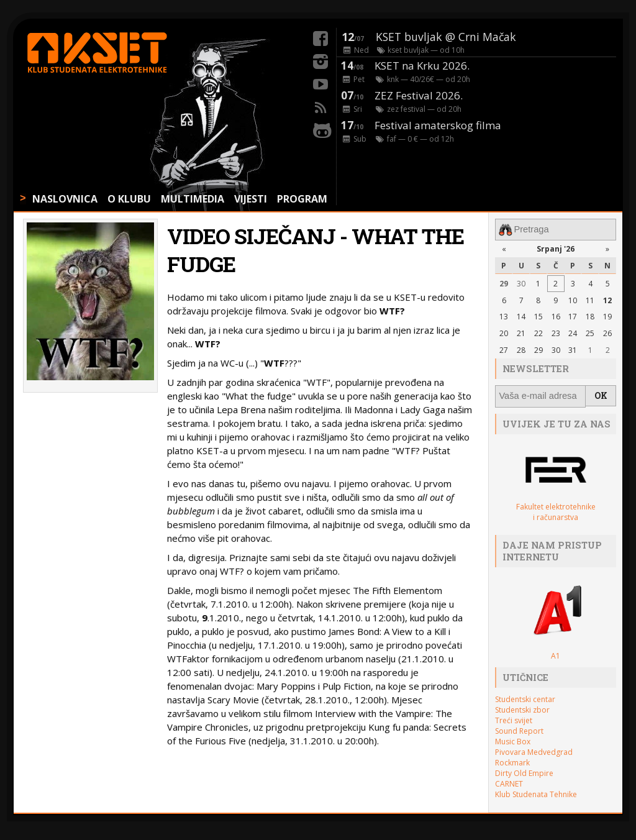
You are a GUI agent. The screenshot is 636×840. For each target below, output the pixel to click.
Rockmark (512, 760)
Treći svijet (514, 718)
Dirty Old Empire (524, 771)
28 (521, 349)
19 (607, 315)
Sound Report (519, 728)
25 (590, 332)
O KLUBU (129, 199)
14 (521, 315)
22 (538, 332)
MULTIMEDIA (193, 199)
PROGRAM (302, 199)
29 (504, 282)
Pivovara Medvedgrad (534, 750)
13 (504, 315)
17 (573, 315)
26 (607, 332)
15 (538, 315)
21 (521, 332)
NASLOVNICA (65, 199)
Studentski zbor (522, 707)
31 (573, 349)
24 (573, 332)
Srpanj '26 (556, 248)
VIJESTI (251, 199)
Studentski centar (525, 697)
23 (556, 332)
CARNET (509, 781)
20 (504, 332)
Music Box (513, 739)
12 (607, 299)
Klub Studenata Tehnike (536, 792)
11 (590, 299)
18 (590, 315)
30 (521, 282)
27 (504, 349)
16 (556, 315)
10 (573, 299)
